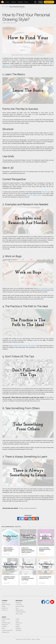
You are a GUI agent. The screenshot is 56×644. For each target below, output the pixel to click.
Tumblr (37, 519)
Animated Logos (6, 623)
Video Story (19, 623)
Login (41, 2)
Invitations (18, 628)
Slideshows (5, 625)
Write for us (5, 608)
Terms (34, 639)
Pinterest (26, 519)
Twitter (23, 519)
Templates (18, 602)
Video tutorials (19, 610)
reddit (33, 519)
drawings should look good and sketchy (24, 346)
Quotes (18, 625)
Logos (17, 621)
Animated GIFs (5, 632)
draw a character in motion (45, 288)
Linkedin (30, 519)
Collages (4, 627)
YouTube (52, 602)
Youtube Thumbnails (7, 630)
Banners (18, 627)
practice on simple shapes (34, 195)
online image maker (40, 55)
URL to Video (19, 614)
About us (4, 602)
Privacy (38, 639)
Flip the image (46, 192)
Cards (3, 621)
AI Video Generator (21, 612)
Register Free (49, 2)
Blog (17, 608)
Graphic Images (6, 619)
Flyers (3, 628)
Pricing (4, 606)
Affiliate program (6, 604)
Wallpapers (19, 630)
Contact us (5, 610)
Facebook (19, 519)
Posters (18, 619)
